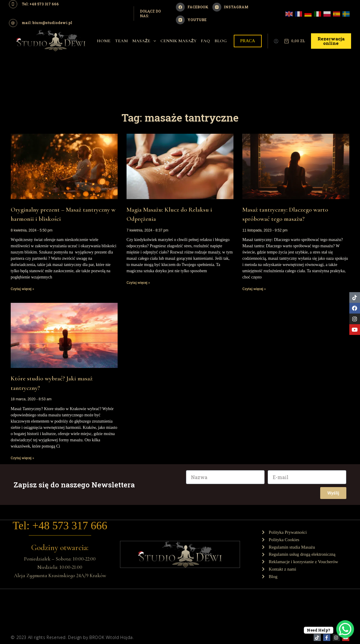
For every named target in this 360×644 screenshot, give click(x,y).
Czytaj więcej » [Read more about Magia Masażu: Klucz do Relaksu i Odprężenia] (138, 283)
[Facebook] (192, 7)
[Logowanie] (276, 41)
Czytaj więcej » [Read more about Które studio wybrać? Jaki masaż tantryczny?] (22, 458)
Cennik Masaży (178, 41)
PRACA (248, 41)
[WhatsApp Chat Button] (345, 629)
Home (104, 41)
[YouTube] (191, 20)
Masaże (145, 41)
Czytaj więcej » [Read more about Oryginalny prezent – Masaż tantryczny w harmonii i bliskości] (22, 289)
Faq (205, 41)
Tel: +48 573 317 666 (60, 525)
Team (121, 41)
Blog (221, 41)
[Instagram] (230, 7)
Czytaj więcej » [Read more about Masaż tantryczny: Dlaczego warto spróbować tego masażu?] (254, 289)
